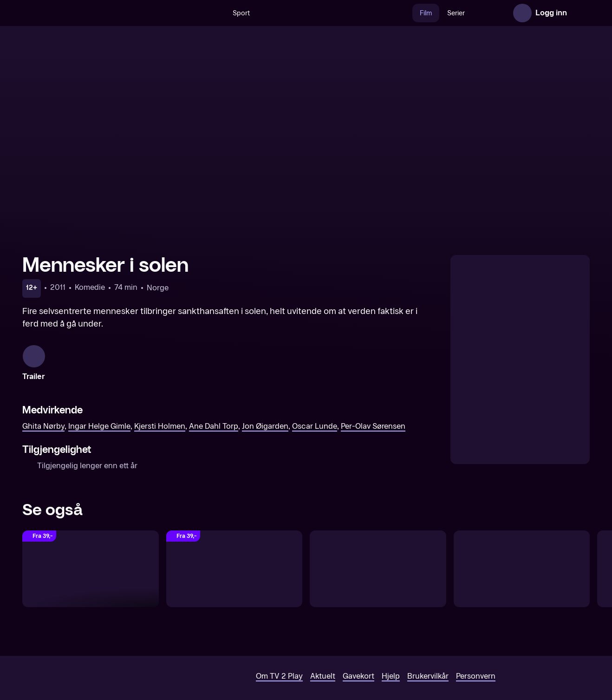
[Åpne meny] (580, 13)
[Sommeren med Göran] (234, 561)
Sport (221, 13)
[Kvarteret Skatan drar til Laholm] (522, 561)
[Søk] (195, 13)
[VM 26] (315, 13)
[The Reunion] (91, 561)
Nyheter (472, 13)
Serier (436, 13)
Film (406, 13)
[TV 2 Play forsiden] (92, 13)
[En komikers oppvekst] (378, 561)
